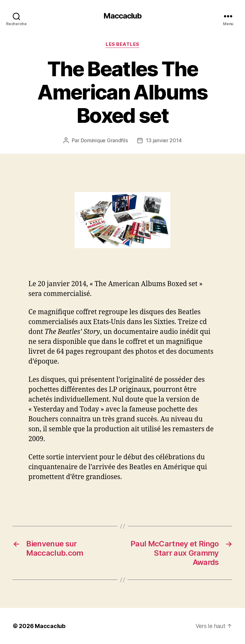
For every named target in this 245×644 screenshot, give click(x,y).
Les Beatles (122, 44)
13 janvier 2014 (164, 140)
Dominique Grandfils (104, 140)
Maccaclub (122, 16)
